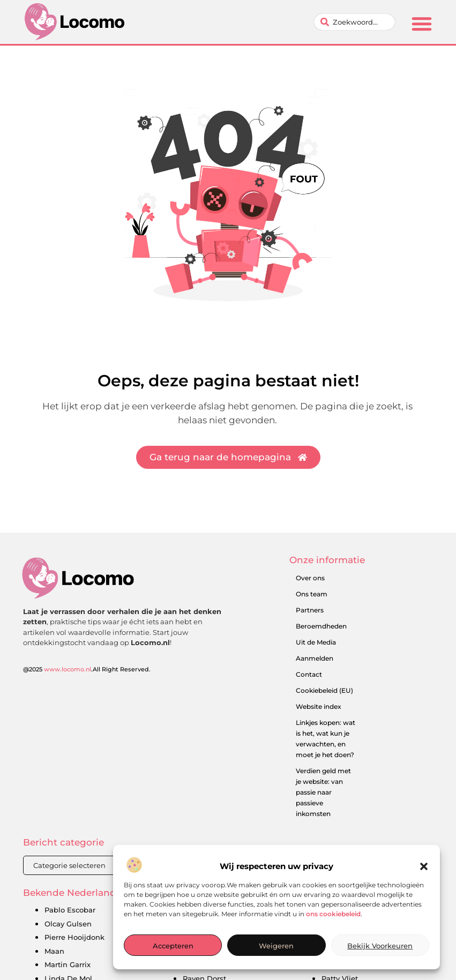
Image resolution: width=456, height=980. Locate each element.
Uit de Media (316, 642)
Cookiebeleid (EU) (324, 690)
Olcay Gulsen (68, 924)
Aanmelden (315, 658)
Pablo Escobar (70, 910)
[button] (424, 872)
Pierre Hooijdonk (74, 937)
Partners (310, 610)
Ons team (312, 594)
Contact (309, 674)
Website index (319, 706)
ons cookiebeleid (333, 919)
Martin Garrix (68, 964)
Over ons (310, 578)
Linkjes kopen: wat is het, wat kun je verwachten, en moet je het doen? (326, 739)
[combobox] (354, 22)
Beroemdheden (321, 626)
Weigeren (276, 951)
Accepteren (173, 951)
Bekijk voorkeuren (380, 951)
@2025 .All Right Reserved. (87, 669)
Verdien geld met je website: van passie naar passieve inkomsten (323, 792)
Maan (54, 951)
